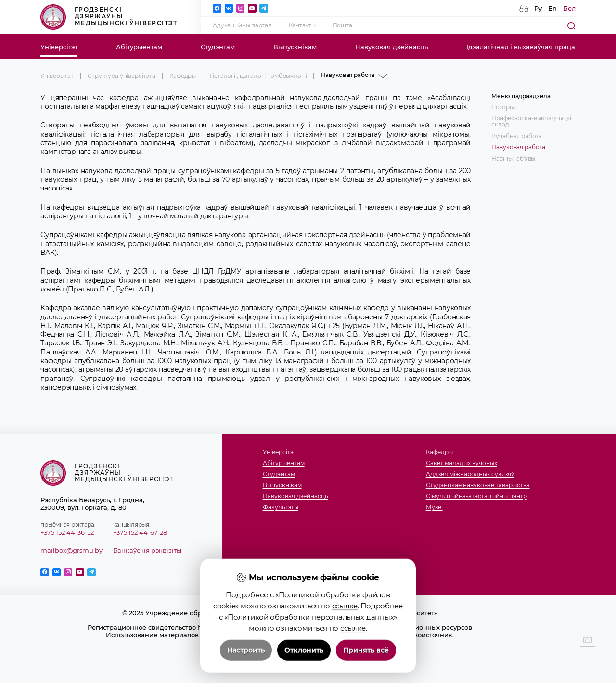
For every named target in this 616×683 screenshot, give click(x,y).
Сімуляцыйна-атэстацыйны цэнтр (476, 497)
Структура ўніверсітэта (122, 76)
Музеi (434, 508)
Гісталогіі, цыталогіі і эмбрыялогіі (258, 76)
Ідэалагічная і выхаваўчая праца (521, 47)
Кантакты (302, 25)
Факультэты (281, 508)
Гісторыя (504, 108)
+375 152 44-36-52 (67, 532)
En (552, 8)
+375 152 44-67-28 (140, 532)
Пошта (342, 25)
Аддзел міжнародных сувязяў (470, 474)
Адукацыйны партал (242, 25)
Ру (538, 8)
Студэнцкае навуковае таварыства (478, 486)
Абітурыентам (139, 47)
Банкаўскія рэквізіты (147, 550)
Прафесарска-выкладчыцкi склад (531, 122)
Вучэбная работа (517, 136)
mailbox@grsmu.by (71, 550)
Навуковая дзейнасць (391, 47)
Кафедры (183, 76)
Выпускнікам (295, 47)
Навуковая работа (518, 147)
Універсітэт (59, 47)
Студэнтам (218, 47)
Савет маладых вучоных (462, 463)
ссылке (345, 647)
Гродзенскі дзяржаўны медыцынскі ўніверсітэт (109, 17)
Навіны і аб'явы (513, 159)
